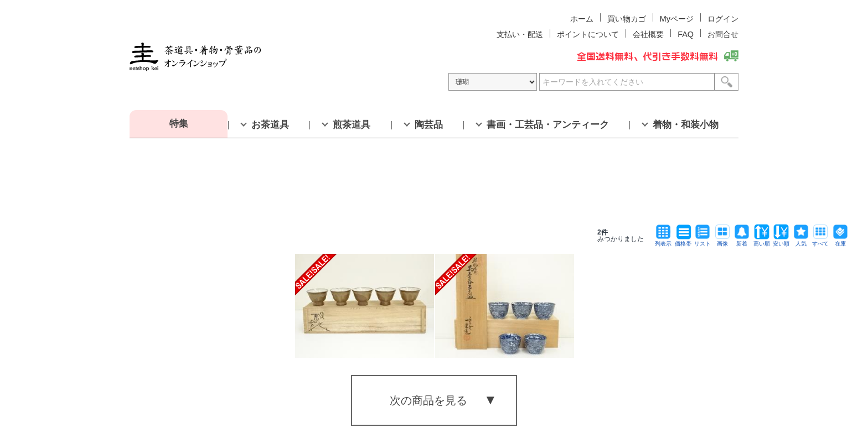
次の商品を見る (428, 400)
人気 (801, 241)
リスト (702, 241)
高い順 (762, 241)
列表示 (663, 241)
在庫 (840, 241)
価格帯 (683, 241)
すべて (820, 241)
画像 (722, 241)
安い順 (781, 241)
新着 (742, 241)
